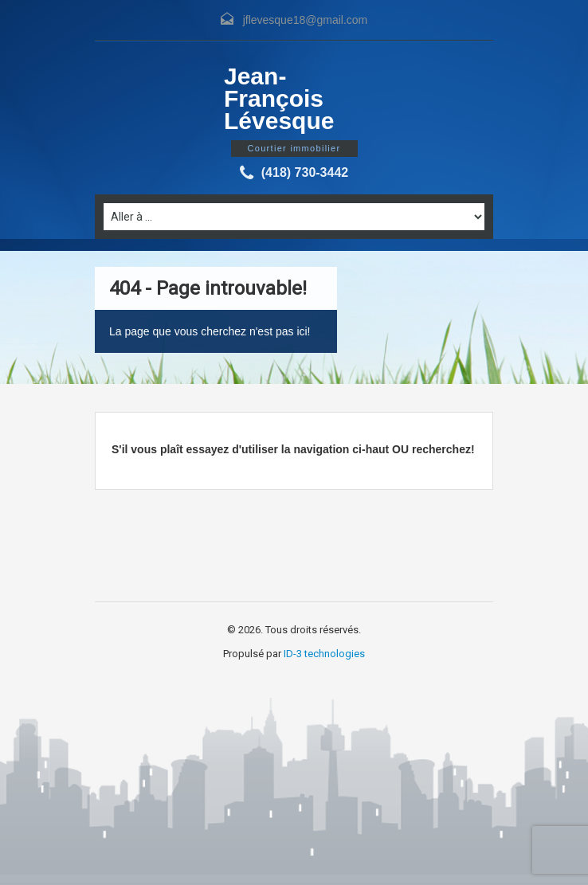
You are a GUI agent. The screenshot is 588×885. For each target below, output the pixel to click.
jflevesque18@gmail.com (306, 20)
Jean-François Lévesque (279, 99)
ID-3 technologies (324, 654)
